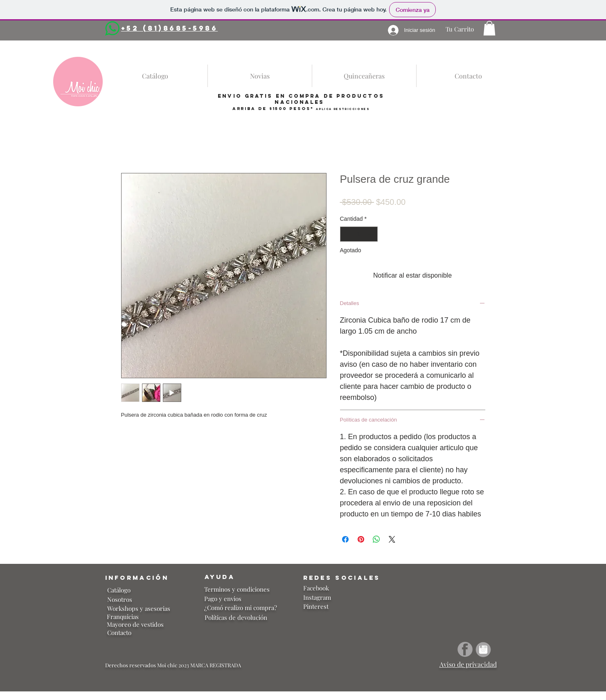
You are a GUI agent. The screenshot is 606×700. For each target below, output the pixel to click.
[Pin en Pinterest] (361, 539)
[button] (489, 28)
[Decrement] (346, 234)
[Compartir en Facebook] (345, 539)
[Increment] (371, 234)
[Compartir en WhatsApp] (376, 539)
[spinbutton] (359, 234)
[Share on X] (392, 539)
